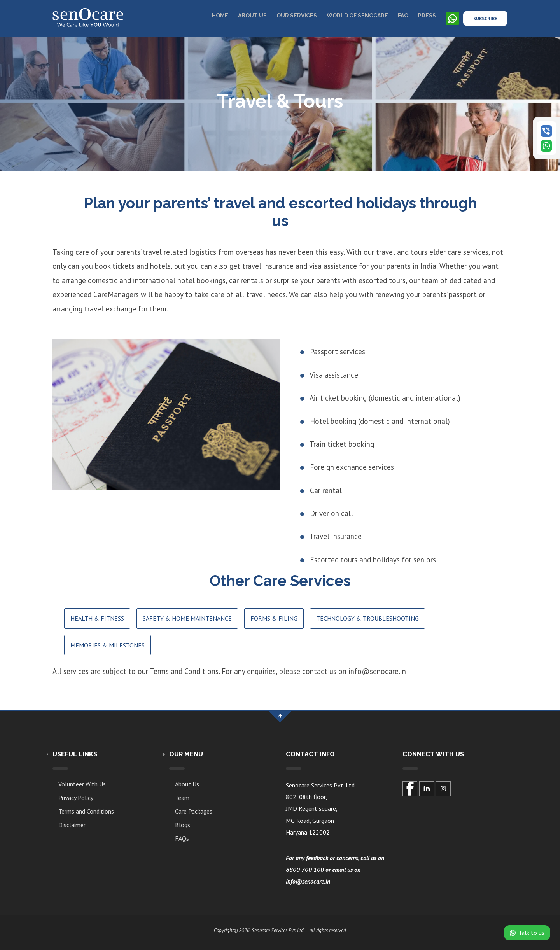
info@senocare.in (308, 881)
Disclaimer (72, 825)
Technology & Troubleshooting (367, 618)
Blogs (183, 825)
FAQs (182, 838)
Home (220, 16)
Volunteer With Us (82, 784)
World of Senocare (357, 16)
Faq (403, 16)
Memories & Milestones (108, 645)
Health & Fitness (97, 618)
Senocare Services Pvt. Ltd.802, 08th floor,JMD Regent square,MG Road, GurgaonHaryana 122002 (321, 809)
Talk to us (527, 933)
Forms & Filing (274, 618)
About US (252, 16)
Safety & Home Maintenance (187, 618)
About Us (187, 784)
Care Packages (194, 811)
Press (427, 16)
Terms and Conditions (86, 811)
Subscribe (485, 18)
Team (182, 798)
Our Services (297, 16)
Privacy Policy (76, 798)
